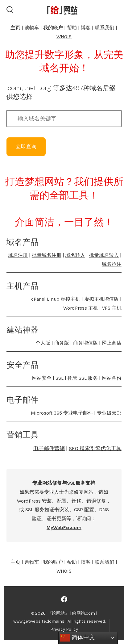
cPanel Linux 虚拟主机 (56, 299)
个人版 (43, 343)
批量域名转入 (104, 255)
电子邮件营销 (49, 448)
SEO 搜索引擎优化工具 (95, 448)
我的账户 (53, 28)
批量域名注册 (47, 255)
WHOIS (64, 37)
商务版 (62, 343)
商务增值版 (85, 343)
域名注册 (18, 255)
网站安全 (42, 378)
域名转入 (75, 255)
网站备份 (112, 378)
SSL (60, 378)
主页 (15, 28)
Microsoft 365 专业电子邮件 (62, 413)
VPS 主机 (112, 308)
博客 (86, 28)
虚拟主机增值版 (101, 299)
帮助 (72, 28)
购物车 (32, 28)
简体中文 (78, 638)
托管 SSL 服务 (83, 378)
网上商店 (112, 343)
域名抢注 (112, 264)
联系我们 (105, 28)
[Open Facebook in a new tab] (64, 599)
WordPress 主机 (81, 308)
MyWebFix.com (64, 527)
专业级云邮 (109, 413)
